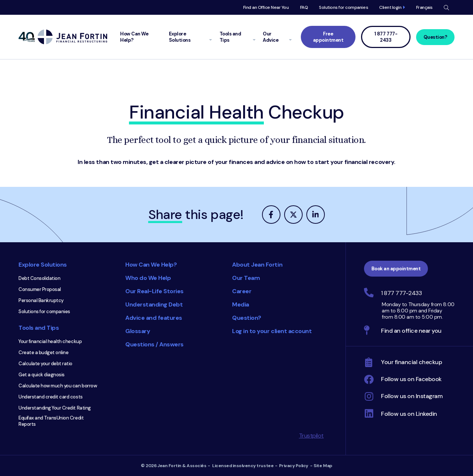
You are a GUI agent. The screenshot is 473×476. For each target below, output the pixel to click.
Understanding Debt (154, 304)
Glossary (138, 331)
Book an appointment (396, 269)
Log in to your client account (272, 331)
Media (241, 304)
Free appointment (328, 37)
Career (242, 291)
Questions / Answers (154, 344)
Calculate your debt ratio (45, 364)
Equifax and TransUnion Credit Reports (51, 421)
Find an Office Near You (266, 7)
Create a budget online (43, 352)
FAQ (304, 7)
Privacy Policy (294, 466)
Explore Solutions (43, 265)
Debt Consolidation (39, 278)
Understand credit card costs (51, 397)
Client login (390, 7)
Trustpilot (311, 436)
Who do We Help (148, 278)
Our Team (246, 278)
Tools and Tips (39, 328)
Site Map (323, 466)
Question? (435, 37)
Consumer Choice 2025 (198, 387)
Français (424, 7)
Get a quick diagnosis (42, 375)
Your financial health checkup (50, 341)
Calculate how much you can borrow (58, 386)
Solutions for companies (343, 7)
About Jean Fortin (257, 265)
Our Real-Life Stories (154, 291)
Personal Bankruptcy (41, 300)
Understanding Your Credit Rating (55, 408)
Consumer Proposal (40, 289)
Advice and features (154, 318)
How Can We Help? (151, 265)
